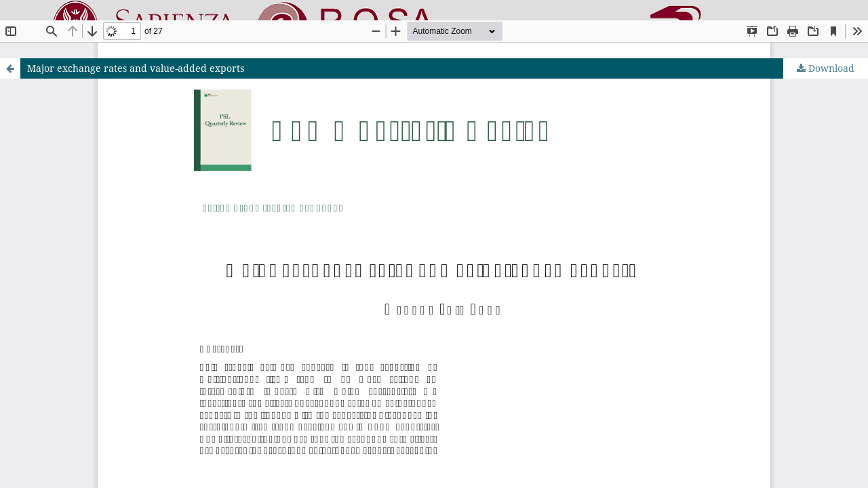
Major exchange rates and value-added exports (136, 68)
